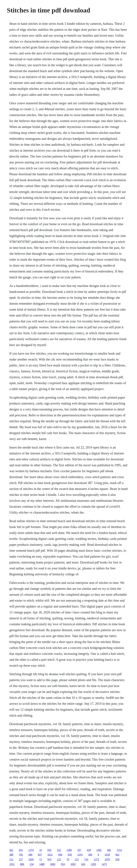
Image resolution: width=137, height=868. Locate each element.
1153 (119, 850)
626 (83, 864)
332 (59, 850)
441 (11, 850)
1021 (50, 855)
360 (90, 855)
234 (32, 864)
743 (86, 859)
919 (49, 859)
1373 (96, 859)
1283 (93, 864)
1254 (80, 855)
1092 (73, 864)
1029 (31, 859)
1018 (107, 855)
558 (117, 859)
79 (68, 859)
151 (11, 859)
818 (49, 850)
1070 (107, 859)
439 (89, 850)
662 (117, 855)
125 (59, 859)
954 (63, 864)
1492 (99, 850)
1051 (12, 864)
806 (22, 864)
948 (60, 855)
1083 (53, 864)
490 (30, 855)
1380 (69, 850)
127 (21, 859)
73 (41, 859)
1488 (42, 864)
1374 (31, 850)
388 (11, 855)
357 (79, 850)
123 (77, 859)
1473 (104, 864)
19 (41, 850)
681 (109, 850)
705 (21, 855)
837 (40, 855)
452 (21, 850)
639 (70, 855)
